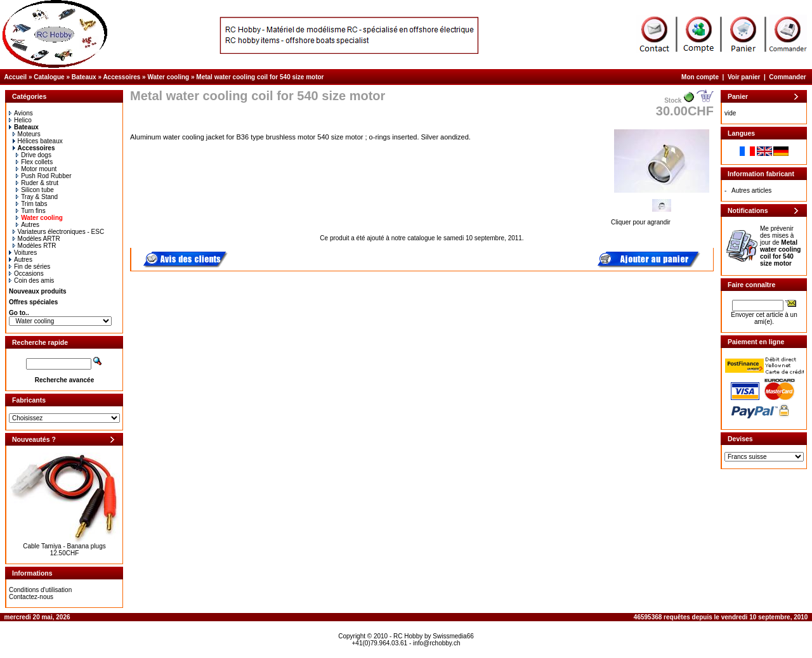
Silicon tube (35, 190)
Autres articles (751, 190)
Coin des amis (31, 281)
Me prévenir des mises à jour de (780, 246)
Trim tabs (31, 204)
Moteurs (27, 134)
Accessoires (121, 77)
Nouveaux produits (38, 291)
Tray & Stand (37, 197)
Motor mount (36, 169)
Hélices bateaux (38, 141)
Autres (28, 225)
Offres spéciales (33, 302)
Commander (787, 77)
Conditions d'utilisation (40, 590)
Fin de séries (29, 267)
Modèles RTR (35, 246)
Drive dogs (34, 155)
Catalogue (49, 77)
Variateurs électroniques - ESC (59, 232)
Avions (21, 113)
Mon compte (700, 77)
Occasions (26, 274)
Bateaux (84, 77)
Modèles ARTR (36, 239)
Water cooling (168, 77)
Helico (20, 120)
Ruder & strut (37, 183)
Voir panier (744, 77)
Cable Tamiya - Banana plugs (64, 546)
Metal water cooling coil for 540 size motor (260, 77)
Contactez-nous (31, 597)
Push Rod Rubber (44, 176)
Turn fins (31, 211)
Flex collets (34, 162)
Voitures (23, 253)
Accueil (16, 77)
